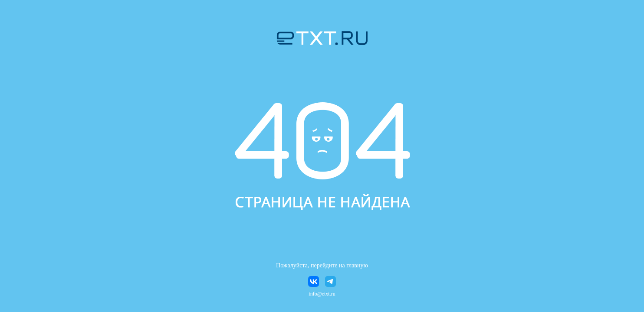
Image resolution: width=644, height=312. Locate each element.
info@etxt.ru (322, 294)
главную (357, 265)
